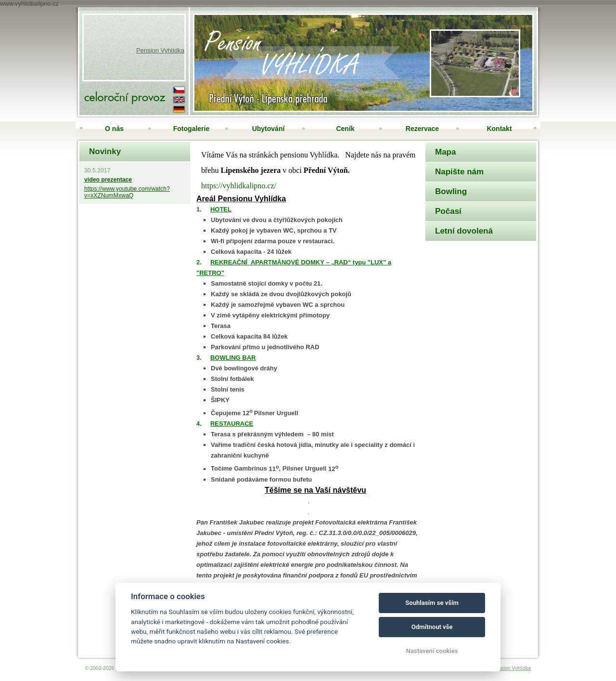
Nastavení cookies (432, 651)
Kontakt (499, 129)
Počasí (448, 211)
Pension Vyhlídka (160, 50)
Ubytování (269, 129)
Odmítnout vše (432, 627)
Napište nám (459, 172)
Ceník (345, 129)
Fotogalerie (191, 129)
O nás (114, 129)
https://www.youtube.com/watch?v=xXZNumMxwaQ (127, 192)
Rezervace (422, 129)
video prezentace (108, 180)
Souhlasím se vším (432, 603)
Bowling (451, 191)
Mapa (445, 152)
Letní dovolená (464, 231)
